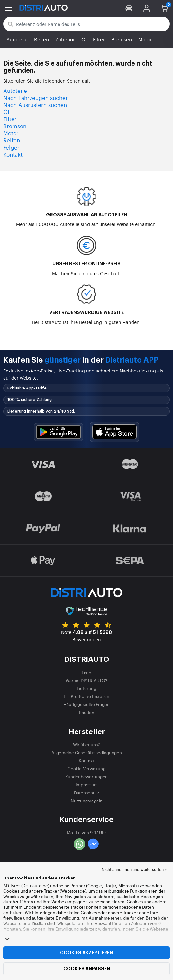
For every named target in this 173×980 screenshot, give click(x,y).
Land (86, 673)
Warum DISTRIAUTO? (86, 681)
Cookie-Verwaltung (86, 769)
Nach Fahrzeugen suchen (36, 97)
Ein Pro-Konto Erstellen (86, 696)
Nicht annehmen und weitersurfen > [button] (134, 869)
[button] (129, 8)
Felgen (12, 147)
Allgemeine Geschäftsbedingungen (87, 752)
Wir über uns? (86, 744)
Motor (145, 39)
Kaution (87, 712)
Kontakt (13, 154)
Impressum (87, 785)
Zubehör (65, 39)
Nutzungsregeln (87, 801)
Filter (99, 39)
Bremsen (122, 39)
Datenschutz (86, 793)
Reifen (41, 39)
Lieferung (86, 688)
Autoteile (17, 39)
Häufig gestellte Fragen (86, 704)
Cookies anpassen (87, 969)
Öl (84, 39)
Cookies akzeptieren (86, 953)
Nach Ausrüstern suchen (35, 105)
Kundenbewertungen (86, 777)
